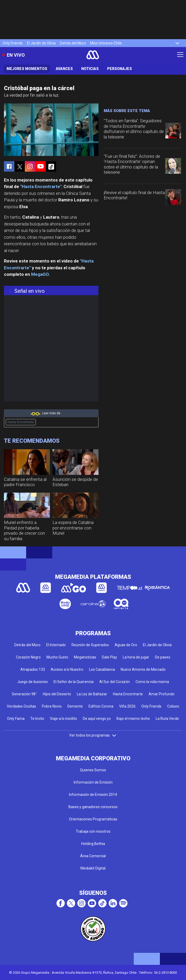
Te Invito (37, 719)
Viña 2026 (127, 706)
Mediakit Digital (93, 868)
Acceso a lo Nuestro (67, 669)
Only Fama (16, 719)
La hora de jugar (136, 657)
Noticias (90, 69)
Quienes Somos (93, 770)
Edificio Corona (101, 706)
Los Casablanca (102, 669)
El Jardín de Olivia (41, 43)
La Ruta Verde (167, 719)
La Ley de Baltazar (92, 694)
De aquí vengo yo (97, 719)
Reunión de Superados (90, 645)
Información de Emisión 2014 (93, 795)
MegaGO (40, 274)
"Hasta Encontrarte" (41, 186)
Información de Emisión (93, 782)
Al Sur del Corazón (115, 682)
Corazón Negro (28, 657)
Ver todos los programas (93, 735)
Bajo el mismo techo (133, 719)
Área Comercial (93, 856)
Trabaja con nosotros (93, 831)
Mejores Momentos (27, 69)
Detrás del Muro (73, 43)
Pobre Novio (52, 706)
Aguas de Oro (126, 645)
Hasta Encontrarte (21, 422)
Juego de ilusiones (33, 682)
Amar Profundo (162, 694)
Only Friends (13, 43)
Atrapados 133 (33, 669)
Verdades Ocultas (21, 706)
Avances (64, 69)
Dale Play (109, 657)
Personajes (120, 69)
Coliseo (173, 706)
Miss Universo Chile (106, 43)
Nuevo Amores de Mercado (143, 669)
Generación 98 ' (24, 694)
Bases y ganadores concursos (93, 807)
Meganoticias (85, 657)
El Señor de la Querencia (74, 682)
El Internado (56, 645)
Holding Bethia (93, 844)
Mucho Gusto (57, 657)
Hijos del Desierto (57, 694)
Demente (75, 706)
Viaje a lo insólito (63, 719)
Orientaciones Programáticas (93, 819)
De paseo (163, 657)
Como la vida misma (152, 682)
